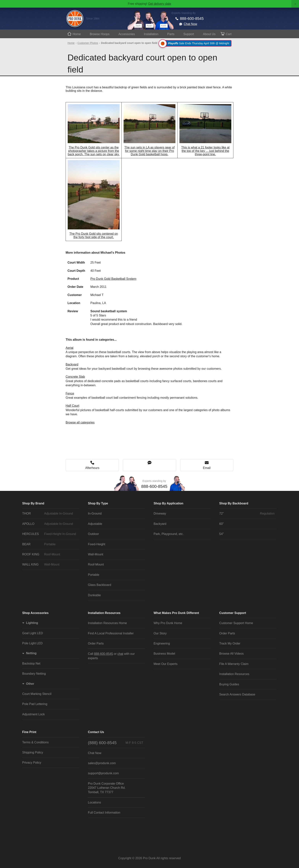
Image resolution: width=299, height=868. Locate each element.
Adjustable (95, 524)
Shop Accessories (35, 613)
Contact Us (96, 732)
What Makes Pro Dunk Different (176, 613)
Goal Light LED (33, 633)
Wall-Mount (96, 554)
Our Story (160, 633)
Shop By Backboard (234, 503)
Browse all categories (80, 422)
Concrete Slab (75, 377)
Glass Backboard (100, 585)
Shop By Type (98, 503)
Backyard (72, 364)
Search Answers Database (237, 694)
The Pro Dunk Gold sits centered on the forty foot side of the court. (94, 235)
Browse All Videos (231, 654)
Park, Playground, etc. (168, 534)
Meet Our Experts (165, 664)
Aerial (70, 348)
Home (77, 34)
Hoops (100, 34)
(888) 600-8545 (116, 743)
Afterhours (92, 468)
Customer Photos (88, 43)
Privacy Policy (32, 763)
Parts (171, 34)
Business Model (164, 654)
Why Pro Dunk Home (168, 623)
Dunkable (94, 595)
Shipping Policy (33, 752)
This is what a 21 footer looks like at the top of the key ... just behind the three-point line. (205, 151)
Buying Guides (229, 684)
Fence (70, 393)
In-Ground (95, 513)
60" (221, 524)
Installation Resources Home (107, 623)
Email (207, 468)
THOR (50, 514)
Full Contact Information (104, 813)
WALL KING (50, 565)
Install (151, 34)
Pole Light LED (33, 643)
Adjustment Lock (34, 714)
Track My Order (230, 643)
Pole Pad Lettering (35, 704)
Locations (94, 802)
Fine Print (29, 732)
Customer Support (233, 613)
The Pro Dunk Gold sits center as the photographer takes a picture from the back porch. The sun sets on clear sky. (94, 151)
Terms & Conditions (36, 742)
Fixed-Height (97, 544)
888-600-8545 (192, 19)
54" (221, 534)
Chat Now (190, 24)
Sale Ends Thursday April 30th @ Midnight (196, 43)
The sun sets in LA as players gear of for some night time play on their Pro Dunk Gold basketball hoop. (149, 151)
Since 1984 (93, 19)
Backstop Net (31, 664)
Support (189, 34)
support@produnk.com (103, 773)
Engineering (162, 643)
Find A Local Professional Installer (111, 633)
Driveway (160, 513)
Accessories (127, 34)
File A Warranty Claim (234, 664)
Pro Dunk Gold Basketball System (113, 279)
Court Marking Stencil (37, 694)
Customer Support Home (236, 623)
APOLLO (50, 524)
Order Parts (96, 643)
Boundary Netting (34, 674)
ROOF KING (50, 554)
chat (120, 654)
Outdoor (93, 534)
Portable (94, 575)
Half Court (72, 406)
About (209, 34)
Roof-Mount (96, 564)
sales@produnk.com (102, 763)
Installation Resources (104, 613)
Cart (229, 34)
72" (247, 514)
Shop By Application (168, 503)
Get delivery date (160, 4)
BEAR (50, 544)
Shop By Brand (33, 503)
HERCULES (50, 534)
